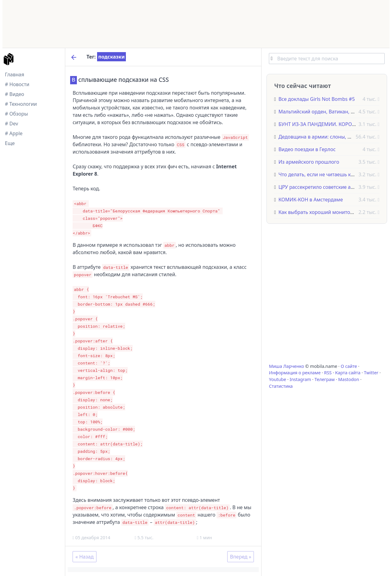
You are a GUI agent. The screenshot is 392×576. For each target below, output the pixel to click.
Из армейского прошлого (309, 162)
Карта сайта (348, 373)
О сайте (349, 366)
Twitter (371, 373)
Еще (10, 143)
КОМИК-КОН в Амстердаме (311, 200)
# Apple (14, 133)
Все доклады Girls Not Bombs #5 (317, 99)
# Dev (11, 124)
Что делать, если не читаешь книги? (321, 174)
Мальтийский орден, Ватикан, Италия (323, 112)
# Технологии (21, 104)
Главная (15, 74)
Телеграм (325, 379)
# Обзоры (16, 114)
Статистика (281, 386)
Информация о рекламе (295, 373)
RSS (328, 373)
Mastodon (349, 379)
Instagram (300, 379)
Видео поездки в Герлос (307, 149)
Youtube (277, 379)
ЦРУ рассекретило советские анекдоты (325, 187)
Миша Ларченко (286, 366)
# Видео (15, 94)
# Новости (17, 84)
